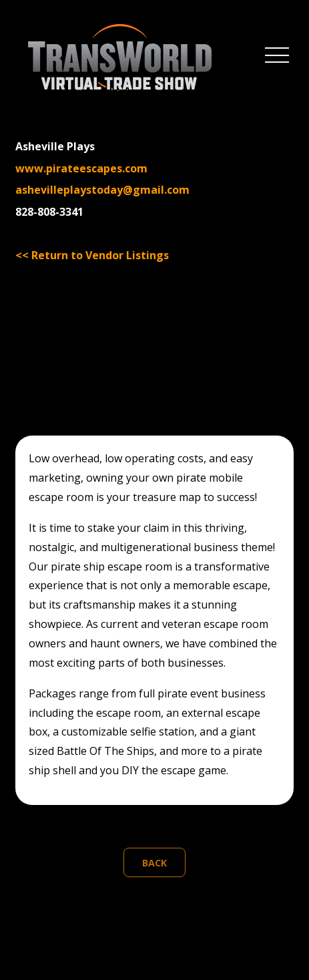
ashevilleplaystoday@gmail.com (102, 190)
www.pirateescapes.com (81, 168)
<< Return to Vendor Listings (92, 255)
